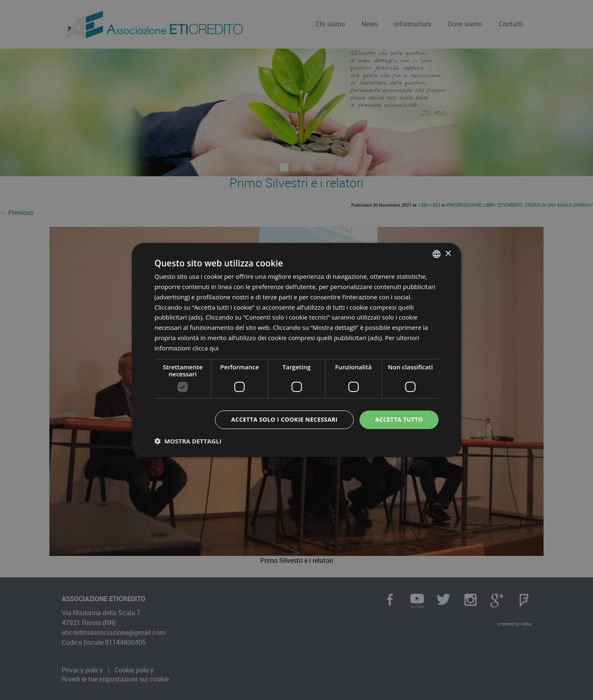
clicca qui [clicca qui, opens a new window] (205, 348)
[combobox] (437, 254)
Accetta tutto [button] (399, 419)
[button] (188, 441)
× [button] (448, 253)
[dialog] (296, 350)
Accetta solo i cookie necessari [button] (284, 419)
